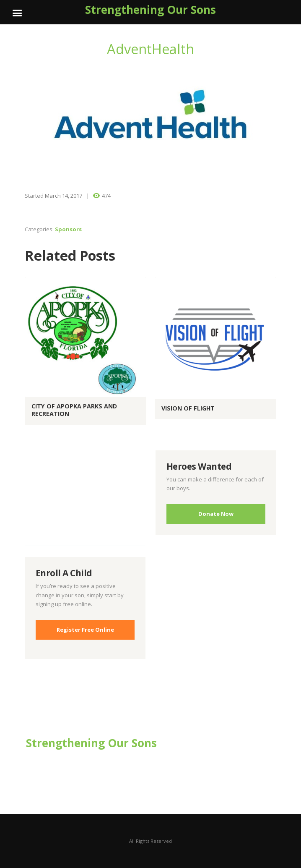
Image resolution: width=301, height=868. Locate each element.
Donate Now (216, 514)
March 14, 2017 (64, 196)
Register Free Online (85, 630)
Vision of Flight (188, 408)
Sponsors (68, 229)
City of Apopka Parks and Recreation (74, 410)
